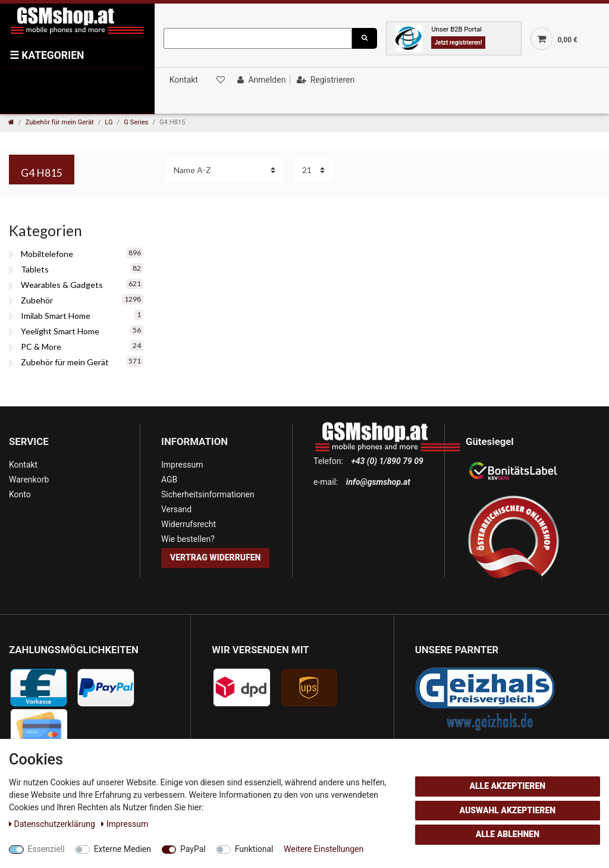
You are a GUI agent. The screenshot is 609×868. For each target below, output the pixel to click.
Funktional (254, 849)
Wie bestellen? (188, 539)
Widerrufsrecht (189, 524)
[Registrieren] (324, 80)
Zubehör (37, 300)
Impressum (182, 465)
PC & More (41, 347)
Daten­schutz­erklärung (53, 824)
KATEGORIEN (47, 55)
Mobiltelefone (47, 254)
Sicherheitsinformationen (208, 494)
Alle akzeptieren (507, 786)
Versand (176, 509)
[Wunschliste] (219, 80)
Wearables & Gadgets (62, 285)
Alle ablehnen (508, 834)
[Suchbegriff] (258, 38)
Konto (20, 494)
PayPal (193, 849)
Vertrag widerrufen (215, 557)
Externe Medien (123, 849)
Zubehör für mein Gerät (60, 122)
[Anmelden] (260, 80)
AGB (169, 480)
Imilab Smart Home (56, 316)
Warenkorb (29, 480)
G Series (136, 122)
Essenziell (46, 849)
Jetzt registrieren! (458, 43)
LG (109, 122)
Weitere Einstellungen (324, 849)
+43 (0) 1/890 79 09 (387, 461)
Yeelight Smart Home (60, 331)
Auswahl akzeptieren (508, 810)
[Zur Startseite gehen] (11, 122)
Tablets (35, 269)
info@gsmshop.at (378, 482)
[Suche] (365, 38)
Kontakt (184, 80)
